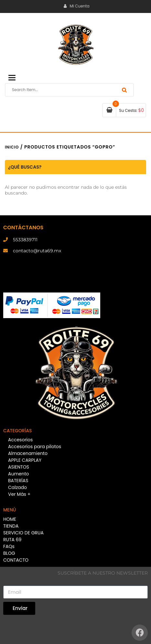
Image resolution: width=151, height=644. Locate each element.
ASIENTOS (19, 467)
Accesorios (20, 440)
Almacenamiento (28, 453)
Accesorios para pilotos (35, 447)
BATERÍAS (18, 481)
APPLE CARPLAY (25, 460)
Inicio (12, 147)
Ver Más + (19, 494)
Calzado (17, 487)
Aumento (19, 474)
